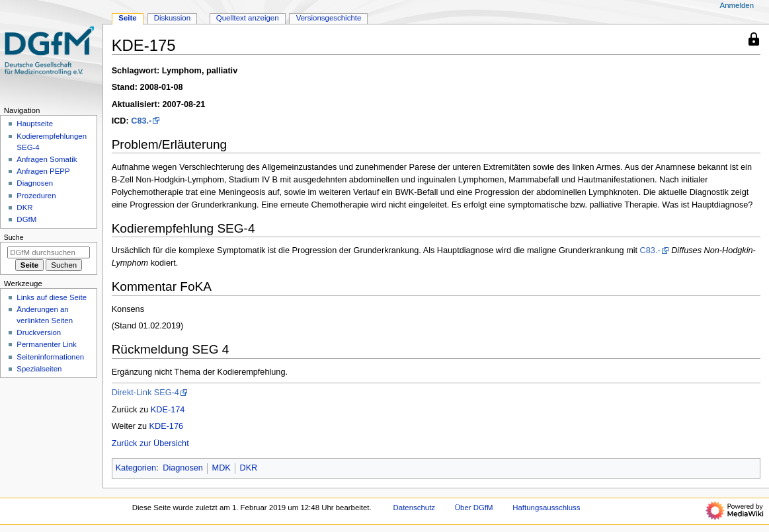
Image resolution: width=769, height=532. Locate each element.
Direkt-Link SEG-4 (145, 393)
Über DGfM (474, 508)
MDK (222, 468)
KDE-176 (166, 426)
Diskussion (172, 18)
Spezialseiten (39, 369)
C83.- (141, 121)
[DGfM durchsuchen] (49, 252)
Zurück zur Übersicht (150, 443)
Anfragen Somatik (47, 159)
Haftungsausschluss (546, 508)
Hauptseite (35, 124)
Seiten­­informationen (50, 357)
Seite (127, 18)
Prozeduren (36, 196)
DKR (248, 468)
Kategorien (136, 468)
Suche (14, 237)
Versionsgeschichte (329, 18)
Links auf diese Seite (52, 297)
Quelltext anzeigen (248, 18)
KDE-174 (168, 410)
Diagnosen (183, 468)
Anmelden (737, 5)
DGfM (26, 219)
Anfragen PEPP (43, 171)
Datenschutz (415, 508)
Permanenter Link (46, 344)
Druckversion (39, 332)
